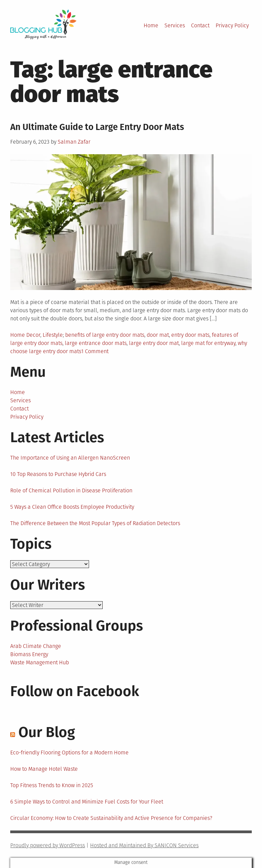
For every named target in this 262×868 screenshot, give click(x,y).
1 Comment (95, 351)
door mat (158, 335)
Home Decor (25, 335)
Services (175, 25)
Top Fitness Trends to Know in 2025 (52, 785)
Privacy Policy (232, 25)
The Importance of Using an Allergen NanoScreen (70, 458)
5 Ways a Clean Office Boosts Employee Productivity (72, 507)
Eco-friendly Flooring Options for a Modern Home (69, 753)
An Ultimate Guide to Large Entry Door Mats (97, 127)
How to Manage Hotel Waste (44, 769)
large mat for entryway (208, 343)
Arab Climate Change (36, 646)
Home (151, 25)
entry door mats (190, 335)
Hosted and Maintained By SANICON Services (144, 845)
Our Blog (47, 732)
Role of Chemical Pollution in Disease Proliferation (71, 490)
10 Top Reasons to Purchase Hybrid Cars (58, 474)
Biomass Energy (29, 654)
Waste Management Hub (40, 662)
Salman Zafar (74, 142)
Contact (200, 25)
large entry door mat (154, 343)
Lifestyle (53, 335)
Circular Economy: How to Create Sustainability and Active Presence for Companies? (111, 818)
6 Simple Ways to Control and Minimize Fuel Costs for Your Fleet (87, 802)
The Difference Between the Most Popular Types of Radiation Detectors (95, 523)
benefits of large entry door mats (105, 335)
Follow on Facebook (75, 691)
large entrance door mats (96, 343)
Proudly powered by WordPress (48, 845)
